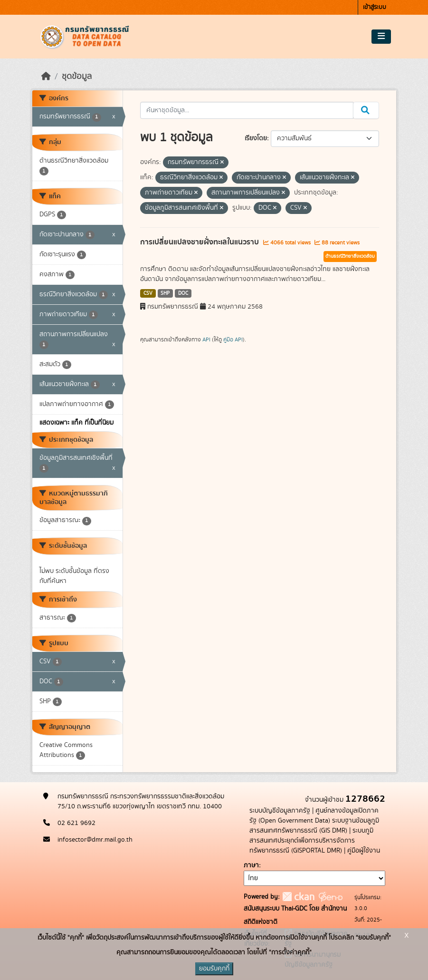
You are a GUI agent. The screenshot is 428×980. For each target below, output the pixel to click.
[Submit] (366, 110)
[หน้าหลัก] (46, 77)
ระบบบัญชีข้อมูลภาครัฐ (280, 811)
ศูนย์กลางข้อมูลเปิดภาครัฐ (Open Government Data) (314, 816)
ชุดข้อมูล (77, 77)
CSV (148, 293)
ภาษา (251, 865)
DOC (183, 293)
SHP (165, 293)
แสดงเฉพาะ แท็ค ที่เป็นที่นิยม (76, 423)
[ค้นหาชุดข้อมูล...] (247, 110)
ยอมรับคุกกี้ (214, 969)
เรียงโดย (256, 138)
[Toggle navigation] (381, 37)
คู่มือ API (233, 340)
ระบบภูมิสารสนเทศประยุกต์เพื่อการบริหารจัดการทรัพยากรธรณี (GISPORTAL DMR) (311, 841)
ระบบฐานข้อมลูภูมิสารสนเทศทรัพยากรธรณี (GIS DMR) (314, 826)
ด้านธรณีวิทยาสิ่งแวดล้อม (350, 256)
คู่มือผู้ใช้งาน (364, 851)
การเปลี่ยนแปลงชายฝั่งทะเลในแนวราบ (200, 242)
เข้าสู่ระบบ (375, 7)
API (206, 340)
